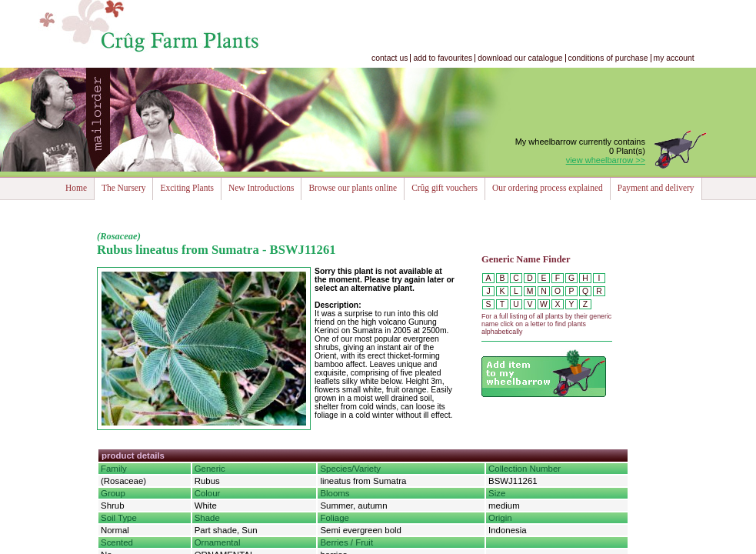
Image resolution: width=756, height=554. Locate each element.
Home (76, 188)
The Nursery (123, 188)
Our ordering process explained (548, 188)
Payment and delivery (656, 188)
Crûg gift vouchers (445, 188)
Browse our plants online (353, 188)
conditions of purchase (608, 58)
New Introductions (261, 188)
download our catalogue (520, 58)
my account (674, 58)
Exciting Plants (187, 188)
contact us (390, 58)
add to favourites (443, 58)
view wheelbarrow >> (606, 160)
